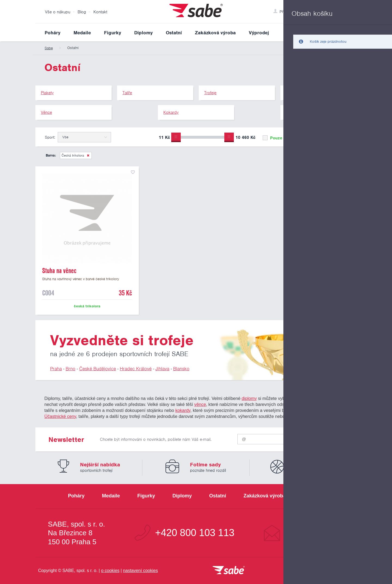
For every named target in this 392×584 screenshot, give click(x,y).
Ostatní (174, 33)
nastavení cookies (140, 571)
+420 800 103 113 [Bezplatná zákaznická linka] (195, 533)
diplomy (249, 398)
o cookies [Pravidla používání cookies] (110, 571)
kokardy (183, 410)
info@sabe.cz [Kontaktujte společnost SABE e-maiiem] (314, 533)
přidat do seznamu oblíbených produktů (133, 172)
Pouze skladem (281, 138)
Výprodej (259, 33)
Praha (56, 369)
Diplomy (143, 33)
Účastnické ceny (60, 416)
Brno (71, 369)
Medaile (82, 33)
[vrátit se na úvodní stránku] (229, 571)
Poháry (53, 33)
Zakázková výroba (215, 33)
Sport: (50, 137)
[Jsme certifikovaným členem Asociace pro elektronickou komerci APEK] (327, 571)
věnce (200, 404)
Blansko (181, 369)
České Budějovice (98, 369)
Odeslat (324, 438)
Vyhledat (352, 32)
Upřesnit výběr (331, 137)
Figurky (113, 33)
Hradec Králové (136, 369)
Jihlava (162, 369)
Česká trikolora (73, 155)
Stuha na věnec (59, 271)
